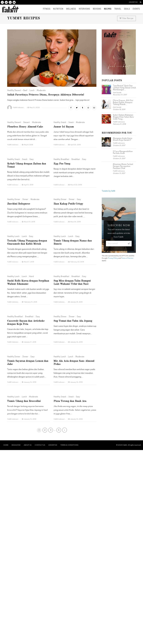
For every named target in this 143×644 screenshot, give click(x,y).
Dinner (25, 274)
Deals (127, 9)
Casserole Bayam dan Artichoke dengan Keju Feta (27, 470)
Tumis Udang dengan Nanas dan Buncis (74, 341)
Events (136, 9)
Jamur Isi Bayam (64, 153)
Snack (71, 149)
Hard (31, 400)
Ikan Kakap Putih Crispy (69, 279)
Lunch (32, 91)
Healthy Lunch (13, 335)
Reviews (97, 9)
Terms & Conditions (69, 639)
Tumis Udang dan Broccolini (25, 597)
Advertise (132, 2)
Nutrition (58, 9)
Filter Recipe (126, 18)
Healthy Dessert (14, 91)
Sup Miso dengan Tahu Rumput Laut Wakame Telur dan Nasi (73, 406)
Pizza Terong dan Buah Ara (71, 597)
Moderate (41, 91)
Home (6, 639)
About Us (28, 639)
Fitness (47, 9)
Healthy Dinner (14, 274)
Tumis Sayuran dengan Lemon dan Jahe (29, 534)
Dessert (27, 149)
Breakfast (76, 210)
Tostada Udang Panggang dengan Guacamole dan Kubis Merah (28, 341)
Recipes (108, 9)
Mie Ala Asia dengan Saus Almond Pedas (75, 534)
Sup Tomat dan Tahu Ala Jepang (74, 468)
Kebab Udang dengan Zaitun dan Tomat (28, 216)
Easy (32, 210)
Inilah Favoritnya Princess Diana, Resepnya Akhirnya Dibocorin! (47, 95)
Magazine (16, 639)
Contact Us (40, 639)
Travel (118, 9)
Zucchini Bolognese (19, 279)
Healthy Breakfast (61, 210)
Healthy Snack (60, 149)
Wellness (71, 9)
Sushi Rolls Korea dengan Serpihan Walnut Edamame (24, 406)
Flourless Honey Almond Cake (26, 153)
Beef (25, 91)
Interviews (84, 9)
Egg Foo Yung (62, 214)
